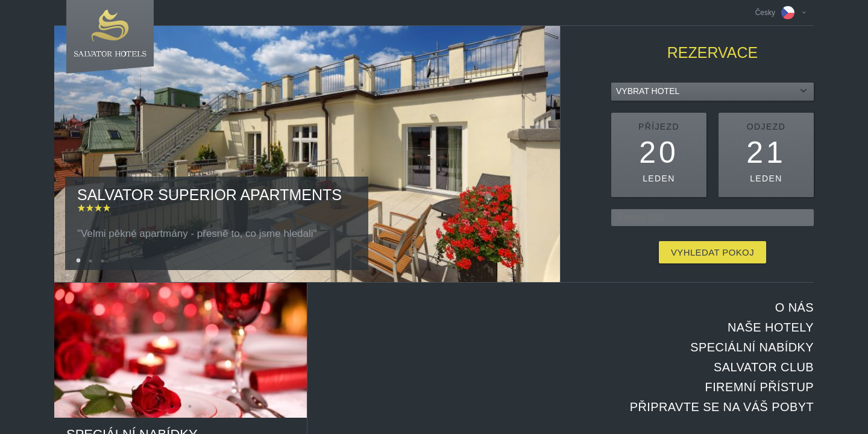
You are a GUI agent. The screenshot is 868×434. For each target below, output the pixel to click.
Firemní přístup (759, 387)
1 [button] (78, 261)
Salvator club (764, 367)
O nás (794, 307)
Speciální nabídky (752, 347)
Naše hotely (771, 327)
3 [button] (102, 261)
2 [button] (90, 261)
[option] (307, 154)
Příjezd (659, 127)
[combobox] (712, 92)
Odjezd (766, 127)
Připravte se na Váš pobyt (722, 407)
